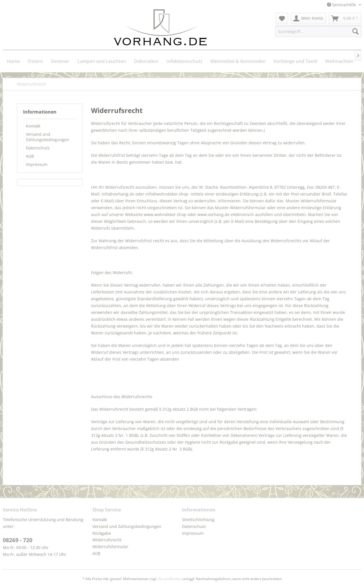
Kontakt (33, 126)
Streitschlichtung (198, 520)
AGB (30, 156)
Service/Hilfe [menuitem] (342, 5)
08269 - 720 (18, 540)
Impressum (37, 164)
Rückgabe (102, 533)
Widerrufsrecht (107, 540)
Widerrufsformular (110, 547)
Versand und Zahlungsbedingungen (47, 137)
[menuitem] (282, 18)
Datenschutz (38, 148)
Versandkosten (170, 579)
